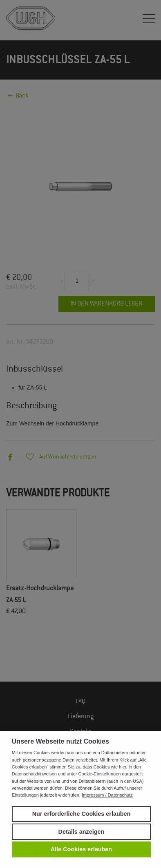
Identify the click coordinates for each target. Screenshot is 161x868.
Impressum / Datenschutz (107, 795)
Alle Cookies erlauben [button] (81, 849)
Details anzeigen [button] (82, 832)
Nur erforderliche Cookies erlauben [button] (82, 814)
